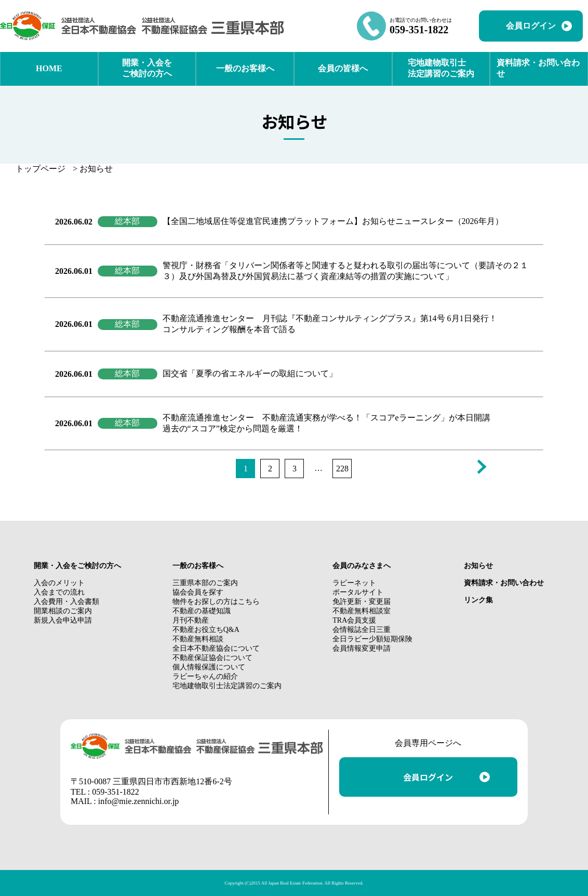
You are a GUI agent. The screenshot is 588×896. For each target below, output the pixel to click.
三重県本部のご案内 (205, 583)
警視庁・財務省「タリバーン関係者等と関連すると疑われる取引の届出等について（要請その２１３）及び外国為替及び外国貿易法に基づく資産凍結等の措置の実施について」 (345, 271)
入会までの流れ (59, 592)
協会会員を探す (198, 592)
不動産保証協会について (212, 658)
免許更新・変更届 (362, 602)
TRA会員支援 (354, 620)
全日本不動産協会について (216, 648)
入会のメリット (59, 583)
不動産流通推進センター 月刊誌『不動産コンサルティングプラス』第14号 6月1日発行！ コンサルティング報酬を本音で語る (330, 324)
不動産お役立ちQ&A (206, 630)
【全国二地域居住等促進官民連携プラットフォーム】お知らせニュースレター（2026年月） (333, 221)
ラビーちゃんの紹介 (205, 676)
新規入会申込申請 (63, 620)
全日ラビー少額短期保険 (372, 639)
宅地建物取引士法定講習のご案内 (227, 686)
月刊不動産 (191, 620)
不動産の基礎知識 (202, 611)
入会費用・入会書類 (66, 602)
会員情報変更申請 (362, 648)
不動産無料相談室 (362, 611)
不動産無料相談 (198, 639)
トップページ (41, 169)
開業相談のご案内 (63, 611)
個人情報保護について (209, 667)
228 (342, 469)
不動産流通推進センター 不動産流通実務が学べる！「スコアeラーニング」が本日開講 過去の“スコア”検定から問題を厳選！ (326, 423)
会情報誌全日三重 (362, 630)
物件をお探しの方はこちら (216, 602)
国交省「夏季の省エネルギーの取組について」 (250, 373)
